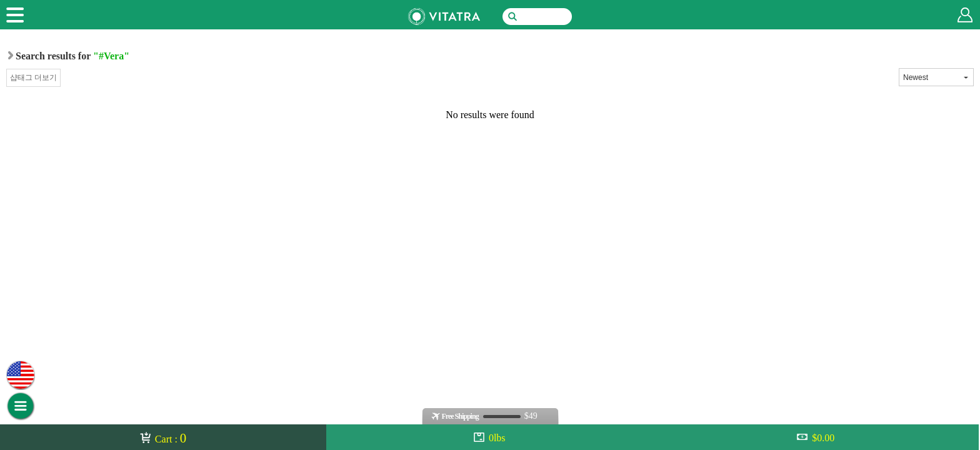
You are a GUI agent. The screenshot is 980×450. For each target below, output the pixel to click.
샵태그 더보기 (33, 77)
